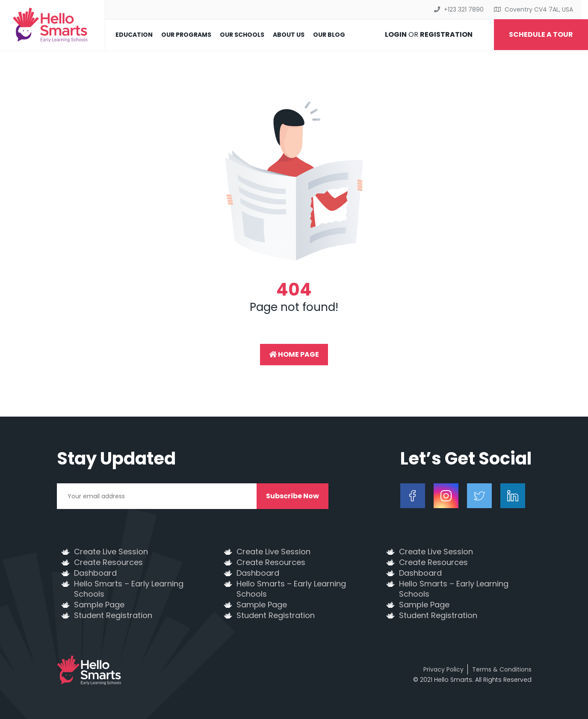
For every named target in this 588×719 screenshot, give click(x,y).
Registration (446, 34)
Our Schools (242, 35)
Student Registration (113, 615)
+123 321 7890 (464, 9)
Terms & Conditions (502, 669)
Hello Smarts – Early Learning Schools (129, 589)
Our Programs (186, 35)
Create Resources (108, 562)
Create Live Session (111, 552)
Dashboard (95, 573)
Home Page (294, 354)
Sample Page (99, 605)
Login (396, 34)
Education (134, 35)
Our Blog (329, 35)
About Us (289, 35)
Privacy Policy (443, 669)
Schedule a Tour (541, 34)
